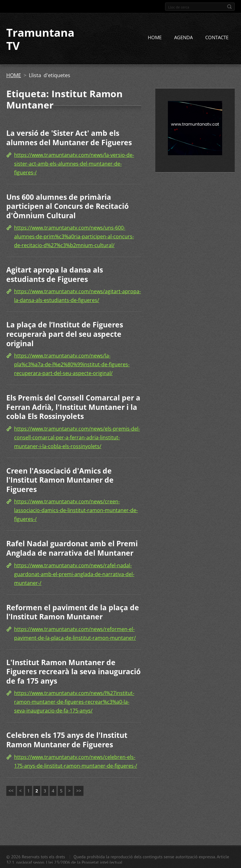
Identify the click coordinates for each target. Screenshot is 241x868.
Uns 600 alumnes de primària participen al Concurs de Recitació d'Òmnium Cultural (67, 206)
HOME (155, 37)
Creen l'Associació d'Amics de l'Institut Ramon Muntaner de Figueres (60, 480)
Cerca (229, 7)
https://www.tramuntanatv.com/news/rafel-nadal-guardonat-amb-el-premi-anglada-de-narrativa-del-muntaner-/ (74, 574)
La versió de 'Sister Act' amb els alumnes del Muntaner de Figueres (69, 138)
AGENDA (183, 37)
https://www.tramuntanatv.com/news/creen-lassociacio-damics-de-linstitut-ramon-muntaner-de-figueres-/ (76, 510)
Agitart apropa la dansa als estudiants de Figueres (55, 274)
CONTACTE (217, 37)
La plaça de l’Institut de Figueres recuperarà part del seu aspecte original (65, 334)
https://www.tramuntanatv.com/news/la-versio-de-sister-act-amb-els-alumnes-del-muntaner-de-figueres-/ (74, 164)
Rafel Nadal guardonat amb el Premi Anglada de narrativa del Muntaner (72, 548)
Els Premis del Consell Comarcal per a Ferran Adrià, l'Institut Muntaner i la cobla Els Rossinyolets (73, 407)
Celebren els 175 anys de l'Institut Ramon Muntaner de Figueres (67, 740)
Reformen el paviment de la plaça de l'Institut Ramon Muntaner (73, 612)
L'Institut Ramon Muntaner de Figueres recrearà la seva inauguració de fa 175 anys (73, 672)
